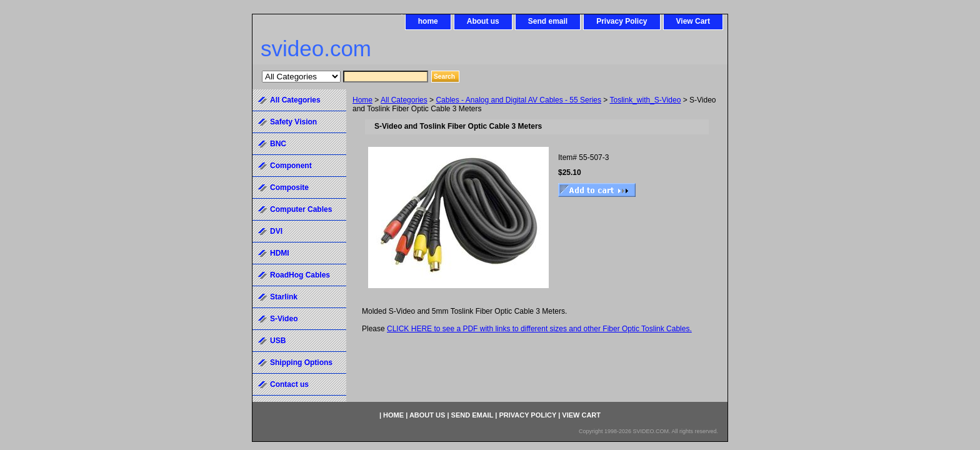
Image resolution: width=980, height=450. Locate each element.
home (428, 21)
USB (278, 341)
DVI (276, 231)
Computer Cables (301, 209)
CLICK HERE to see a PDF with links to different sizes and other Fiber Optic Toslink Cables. (539, 329)
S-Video (284, 319)
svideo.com (316, 48)
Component (291, 166)
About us (483, 21)
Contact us (289, 384)
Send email (548, 21)
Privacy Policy (622, 21)
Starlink (284, 297)
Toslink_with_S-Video (645, 100)
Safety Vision (293, 122)
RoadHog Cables (300, 275)
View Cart (693, 21)
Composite (289, 187)
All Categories (404, 100)
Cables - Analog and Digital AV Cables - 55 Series (518, 100)
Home (362, 100)
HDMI (280, 253)
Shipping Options (301, 362)
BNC (278, 144)
